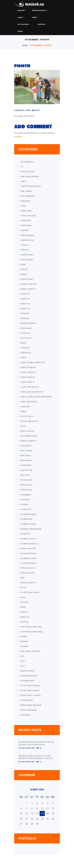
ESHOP (20, 31)
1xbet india (26, 220)
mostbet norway (28, 524)
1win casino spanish (30, 176)
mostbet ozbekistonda (31, 529)
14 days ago (30, 748)
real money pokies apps (32, 632)
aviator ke (25, 299)
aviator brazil (26, 279)
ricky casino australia (30, 651)
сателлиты (25, 715)
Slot (22, 656)
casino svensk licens (30, 387)
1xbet (23, 206)
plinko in (24, 612)
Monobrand (26, 485)
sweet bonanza (27, 671)
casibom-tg (26, 353)
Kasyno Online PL (28, 441)
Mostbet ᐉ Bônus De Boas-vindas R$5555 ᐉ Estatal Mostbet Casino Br (36, 757)
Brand (23, 343)
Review (24, 636)
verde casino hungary (30, 685)
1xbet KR (24, 230)
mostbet (24, 504)
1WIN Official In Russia (31, 186)
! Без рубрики (27, 162)
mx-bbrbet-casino (29, 558)
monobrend (26, 490)
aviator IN (25, 294)
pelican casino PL (28, 583)
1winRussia (25, 201)
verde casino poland (30, 690)
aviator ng (25, 308)
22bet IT (24, 269)
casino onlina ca (28, 372)
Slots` (23, 666)
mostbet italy (26, 519)
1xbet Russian (27, 255)
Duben (37, 789)
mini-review (26, 455)
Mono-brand (26, 480)
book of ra (25, 333)
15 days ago (30, 762)
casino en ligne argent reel (33, 362)
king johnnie (26, 446)
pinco (23, 597)
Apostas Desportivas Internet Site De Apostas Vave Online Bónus (36, 743)
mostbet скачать (28, 539)
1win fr (23, 181)
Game (23, 426)
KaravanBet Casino (29, 436)
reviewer (24, 646)
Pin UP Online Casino (30, 592)
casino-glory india (29, 402)
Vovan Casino (27, 700)
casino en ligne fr (28, 367)
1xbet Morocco (27, 240)
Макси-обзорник (29, 710)
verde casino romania (30, 695)
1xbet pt (24, 245)
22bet (23, 264)
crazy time (25, 406)
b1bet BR (25, 313)
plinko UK (25, 617)
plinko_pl (25, 622)
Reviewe (24, 641)
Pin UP (23, 587)
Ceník (34, 17)
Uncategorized (27, 681)
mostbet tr (25, 534)
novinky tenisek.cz (29, 563)
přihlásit (18, 137)
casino (23, 357)
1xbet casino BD (28, 216)
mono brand (26, 470)
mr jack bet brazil (28, 553)
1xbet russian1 (27, 259)
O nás (20, 17)
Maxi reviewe (26, 450)
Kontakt (42, 24)
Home (25, 45)
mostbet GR (26, 509)
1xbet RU (25, 250)
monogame (26, 495)
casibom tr (25, 348)
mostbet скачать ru (29, 544)
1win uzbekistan (28, 196)
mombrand (26, 465)
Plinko (23, 607)
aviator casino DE (28, 284)
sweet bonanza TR (29, 676)
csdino (23, 411)
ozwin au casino (28, 573)
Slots (23, 661)
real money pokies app (31, 627)
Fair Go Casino (27, 416)
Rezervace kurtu (39, 10)
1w (22, 167)
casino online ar (28, 377)
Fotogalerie (23, 24)
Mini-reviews (26, 460)
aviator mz (25, 304)
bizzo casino (26, 328)
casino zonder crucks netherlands (36, 397)
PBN (22, 578)
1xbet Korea (26, 225)
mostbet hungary (28, 514)
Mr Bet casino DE (28, 548)
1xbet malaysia (27, 235)
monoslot (25, 499)
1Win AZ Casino (28, 171)
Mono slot (25, 475)
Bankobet (25, 318)
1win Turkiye (26, 191)
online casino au (28, 568)
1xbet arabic (26, 211)
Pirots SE (24, 602)
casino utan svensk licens (32, 392)
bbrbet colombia (28, 323)
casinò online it (27, 382)
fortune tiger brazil (29, 421)
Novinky (21, 10)
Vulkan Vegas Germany (31, 705)
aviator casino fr (28, 289)
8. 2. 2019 (26, 110)
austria (24, 274)
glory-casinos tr (28, 431)
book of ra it (26, 338)
